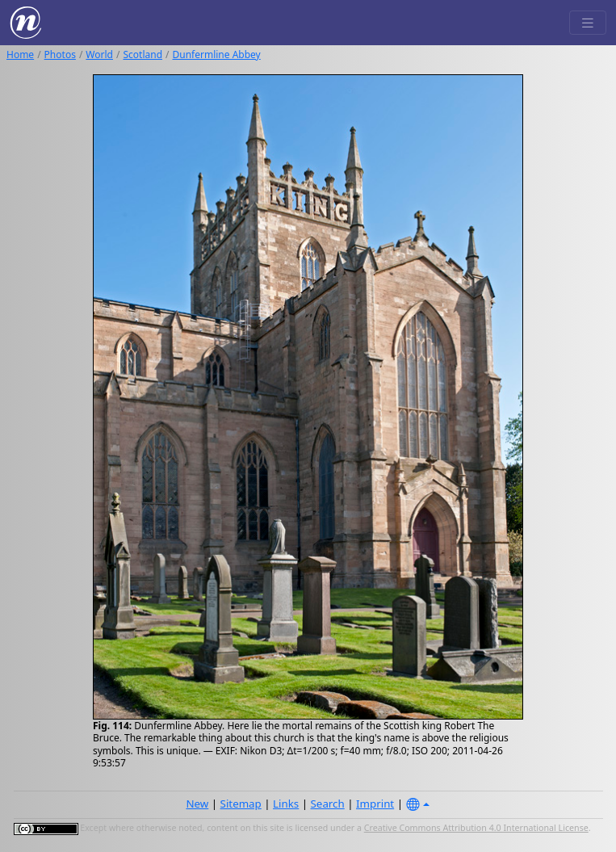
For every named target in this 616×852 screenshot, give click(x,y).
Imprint (375, 804)
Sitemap (241, 804)
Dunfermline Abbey (217, 55)
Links (286, 804)
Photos (60, 55)
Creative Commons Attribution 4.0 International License (476, 828)
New (197, 804)
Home (20, 55)
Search (328, 804)
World (99, 55)
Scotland (142, 55)
